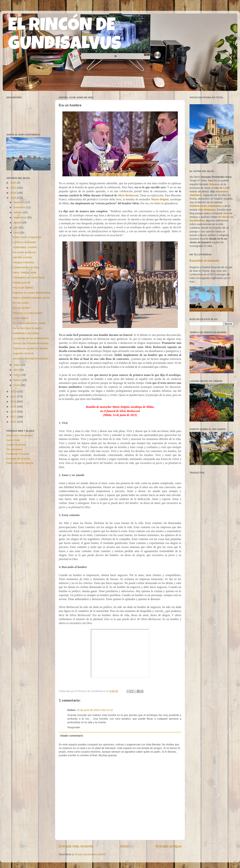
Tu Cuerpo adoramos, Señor (29, 323)
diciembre (19, 202)
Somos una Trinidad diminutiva (31, 343)
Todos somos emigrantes (27, 237)
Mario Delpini (160, 199)
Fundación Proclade (18, 454)
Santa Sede (13, 440)
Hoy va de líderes (23, 288)
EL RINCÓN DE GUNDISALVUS (65, 36)
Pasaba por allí (21, 283)
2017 (14, 417)
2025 (14, 188)
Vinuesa (214, 184)
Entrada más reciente (76, 846)
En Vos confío (21, 303)
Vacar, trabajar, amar (25, 272)
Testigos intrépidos (24, 262)
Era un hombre (21, 308)
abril (16, 370)
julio (16, 228)
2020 (14, 402)
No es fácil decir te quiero (27, 328)
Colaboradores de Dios (26, 267)
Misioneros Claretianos (19, 435)
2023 (14, 198)
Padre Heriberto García (20, 463)
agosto (18, 222)
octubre (18, 212)
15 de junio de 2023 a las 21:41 (95, 710)
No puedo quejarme (24, 252)
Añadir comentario (71, 736)
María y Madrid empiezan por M (31, 298)
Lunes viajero (21, 318)
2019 (14, 407)
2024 (14, 193)
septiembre (20, 217)
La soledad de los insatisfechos (31, 338)
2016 (14, 422)
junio (17, 233)
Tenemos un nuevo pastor (28, 313)
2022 (14, 391)
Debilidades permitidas (26, 333)
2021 (14, 396)
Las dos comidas (23, 257)
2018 (14, 412)
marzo (17, 375)
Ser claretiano (14, 449)
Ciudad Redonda (16, 445)
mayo (17, 365)
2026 (14, 183)
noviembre (20, 207)
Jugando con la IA (23, 353)
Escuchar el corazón (204, 261)
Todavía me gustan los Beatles (30, 348)
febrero (18, 380)
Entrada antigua (169, 846)
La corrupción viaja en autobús (30, 358)
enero (17, 385)
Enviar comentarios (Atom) (90, 854)
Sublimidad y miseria (25, 247)
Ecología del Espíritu (18, 459)
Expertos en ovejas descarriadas (32, 293)
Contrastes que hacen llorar (29, 277)
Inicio (125, 846)
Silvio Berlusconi (128, 195)
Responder (74, 727)
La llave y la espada (24, 242)
